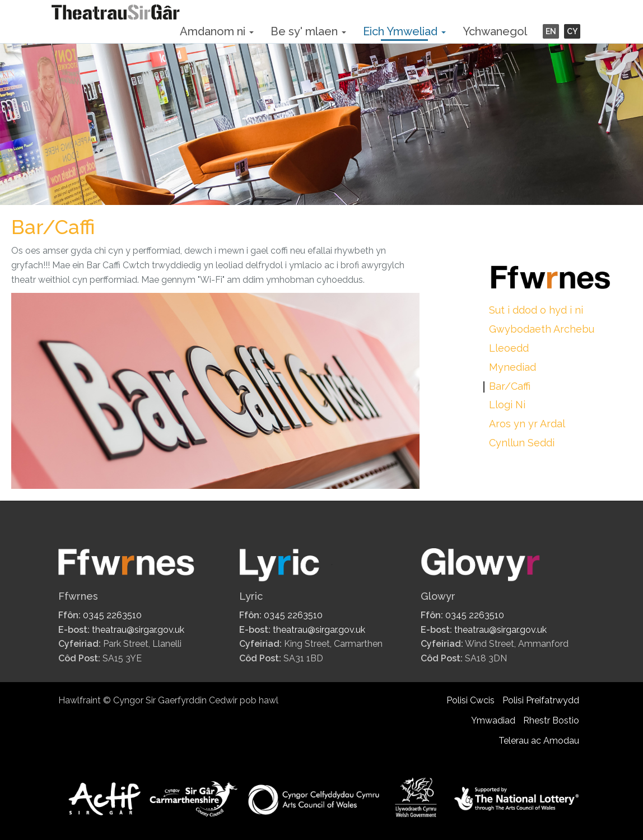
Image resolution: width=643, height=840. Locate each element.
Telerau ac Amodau (539, 741)
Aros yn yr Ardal (527, 424)
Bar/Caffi (510, 386)
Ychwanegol (495, 31)
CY (572, 31)
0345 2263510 (112, 615)
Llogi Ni (507, 405)
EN (551, 31)
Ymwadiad (493, 720)
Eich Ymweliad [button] (404, 31)
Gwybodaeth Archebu (542, 329)
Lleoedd (509, 348)
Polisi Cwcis (470, 700)
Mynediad (512, 367)
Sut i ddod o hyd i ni (536, 310)
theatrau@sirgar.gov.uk (138, 630)
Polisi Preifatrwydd (541, 700)
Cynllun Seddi (522, 443)
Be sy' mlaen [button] (308, 31)
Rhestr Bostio (551, 720)
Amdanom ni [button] (217, 31)
